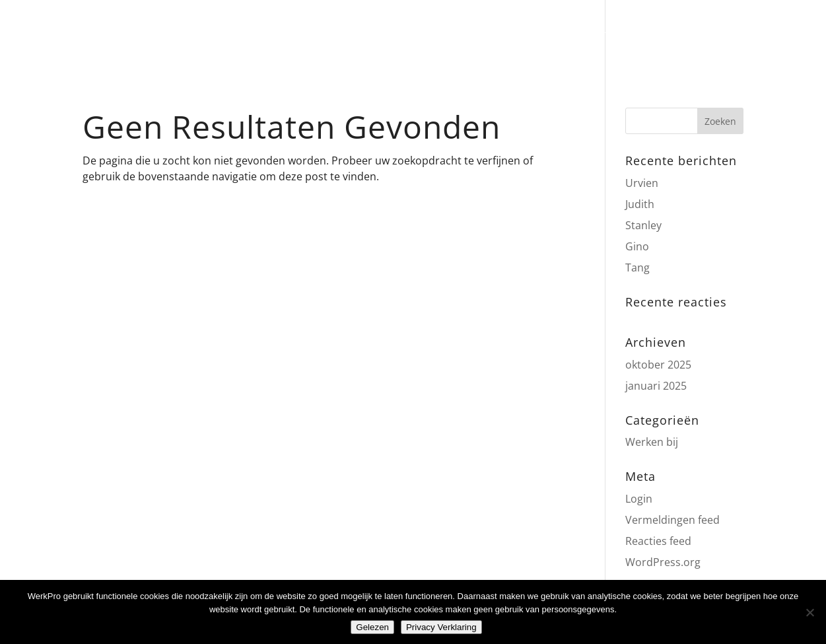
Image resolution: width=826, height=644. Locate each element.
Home (185, 35)
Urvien (642, 183)
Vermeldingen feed (672, 520)
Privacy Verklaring (441, 627)
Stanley (643, 225)
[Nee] (809, 612)
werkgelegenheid (512, 35)
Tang (637, 268)
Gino (637, 246)
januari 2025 (656, 386)
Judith (640, 204)
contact (604, 35)
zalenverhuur (403, 35)
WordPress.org (663, 562)
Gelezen (372, 627)
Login (639, 499)
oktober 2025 (658, 365)
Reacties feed (658, 541)
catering (320, 35)
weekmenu (247, 35)
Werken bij (652, 442)
